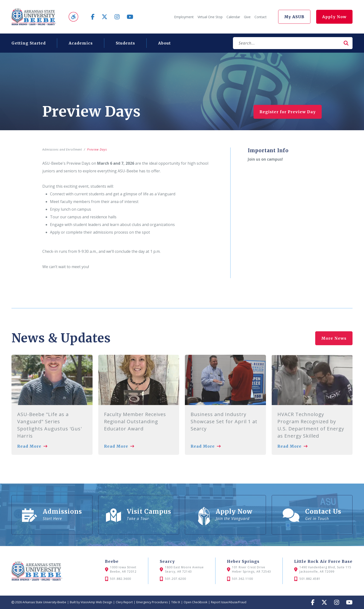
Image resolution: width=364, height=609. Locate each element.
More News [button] (334, 337)
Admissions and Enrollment (63, 149)
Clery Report (124, 602)
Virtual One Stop (210, 17)
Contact (261, 17)
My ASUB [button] (294, 17)
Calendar (233, 17)
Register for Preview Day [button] (288, 112)
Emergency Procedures (152, 602)
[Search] (286, 43)
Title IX (176, 602)
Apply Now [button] (334, 17)
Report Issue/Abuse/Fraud (229, 602)
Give (247, 17)
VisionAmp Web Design (96, 602)
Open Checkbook (196, 602)
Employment (184, 17)
